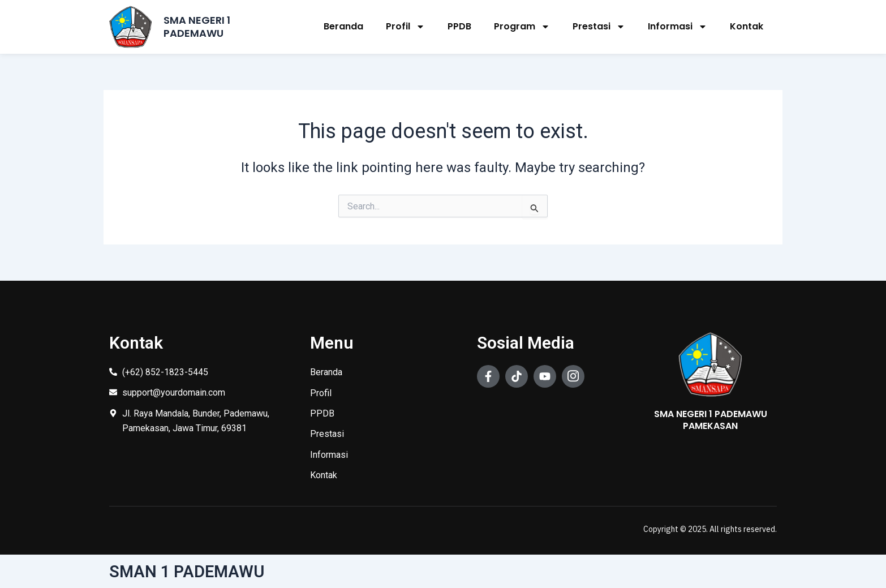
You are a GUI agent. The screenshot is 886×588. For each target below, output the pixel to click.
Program (522, 27)
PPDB (459, 26)
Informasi (678, 27)
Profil (405, 27)
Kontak (747, 26)
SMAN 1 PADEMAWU (188, 571)
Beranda (343, 26)
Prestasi (599, 27)
